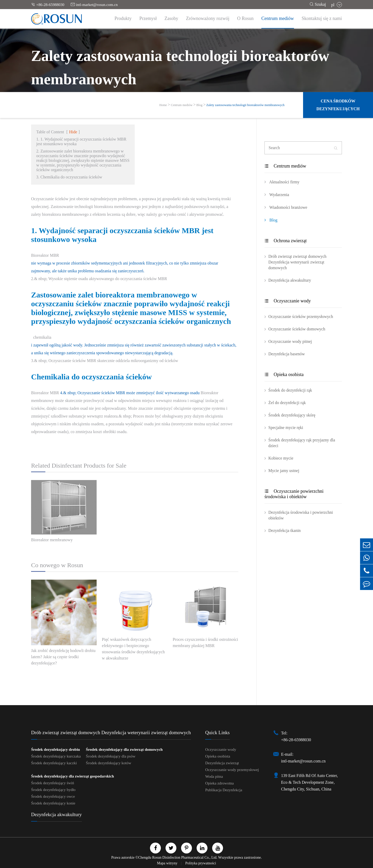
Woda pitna (214, 776)
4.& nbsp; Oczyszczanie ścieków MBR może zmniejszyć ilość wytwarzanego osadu (130, 393)
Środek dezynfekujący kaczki (54, 763)
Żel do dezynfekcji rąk (287, 403)
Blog (199, 105)
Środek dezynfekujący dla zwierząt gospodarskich (73, 776)
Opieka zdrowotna (219, 783)
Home (163, 105)
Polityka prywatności (201, 863)
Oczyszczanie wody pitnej (290, 341)
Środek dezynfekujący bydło (53, 790)
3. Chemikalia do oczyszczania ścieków (69, 177)
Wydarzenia (277, 195)
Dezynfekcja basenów (287, 354)
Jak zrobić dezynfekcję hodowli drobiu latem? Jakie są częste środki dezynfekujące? (63, 657)
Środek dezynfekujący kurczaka (56, 756)
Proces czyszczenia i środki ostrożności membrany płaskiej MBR (205, 643)
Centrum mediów (278, 18)
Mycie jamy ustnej (284, 471)
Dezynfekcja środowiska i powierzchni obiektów (301, 515)
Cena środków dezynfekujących (338, 105)
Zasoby (171, 18)
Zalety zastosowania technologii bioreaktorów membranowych (245, 105)
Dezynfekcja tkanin (285, 530)
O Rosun (246, 18)
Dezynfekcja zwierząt (222, 763)
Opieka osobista (284, 374)
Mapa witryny (168, 863)
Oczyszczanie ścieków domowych (297, 329)
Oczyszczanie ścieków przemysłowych (301, 317)
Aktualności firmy (282, 182)
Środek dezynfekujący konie (53, 803)
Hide (73, 132)
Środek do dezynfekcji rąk (290, 390)
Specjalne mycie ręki (286, 428)
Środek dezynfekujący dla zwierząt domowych (124, 749)
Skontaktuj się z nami (322, 18)
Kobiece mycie (281, 458)
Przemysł (148, 18)
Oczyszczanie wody (288, 301)
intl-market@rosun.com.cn (94, 5)
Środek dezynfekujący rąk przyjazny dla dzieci (302, 443)
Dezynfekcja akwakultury (290, 280)
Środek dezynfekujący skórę (292, 415)
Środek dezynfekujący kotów (109, 763)
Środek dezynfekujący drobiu (56, 749)
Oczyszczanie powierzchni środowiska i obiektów (294, 494)
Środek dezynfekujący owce (53, 796)
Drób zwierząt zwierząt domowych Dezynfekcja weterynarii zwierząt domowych (297, 262)
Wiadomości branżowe (286, 207)
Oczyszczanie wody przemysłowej (232, 770)
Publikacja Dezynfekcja (224, 790)
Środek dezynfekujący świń (53, 783)
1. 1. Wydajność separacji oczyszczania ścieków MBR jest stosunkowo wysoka (81, 141)
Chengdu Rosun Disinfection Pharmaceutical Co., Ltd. (178, 857)
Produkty (123, 18)
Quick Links (217, 732)
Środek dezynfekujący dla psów (111, 756)
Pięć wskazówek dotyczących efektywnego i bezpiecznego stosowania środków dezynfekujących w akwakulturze (133, 649)
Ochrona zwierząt (286, 241)
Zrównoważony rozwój (208, 18)
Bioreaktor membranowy (52, 540)
